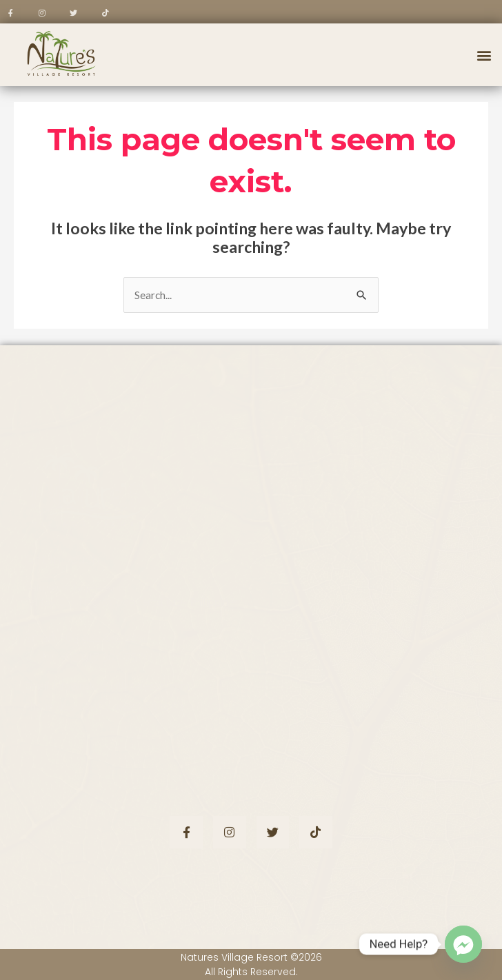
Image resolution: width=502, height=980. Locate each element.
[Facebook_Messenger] (463, 944)
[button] (484, 55)
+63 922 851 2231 (104, 638)
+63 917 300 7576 (106, 656)
